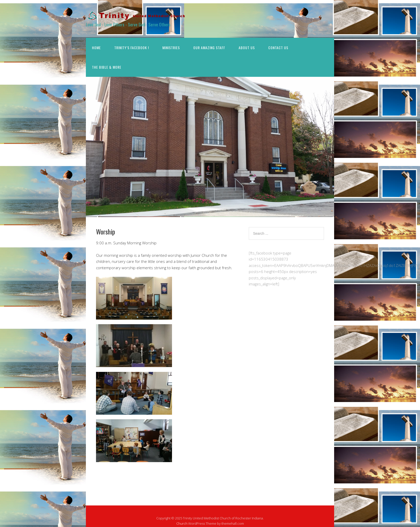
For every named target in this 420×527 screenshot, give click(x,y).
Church (182, 523)
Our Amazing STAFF (209, 48)
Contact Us (278, 48)
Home (96, 48)
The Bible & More (107, 67)
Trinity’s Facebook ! (132, 48)
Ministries (171, 48)
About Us (247, 48)
